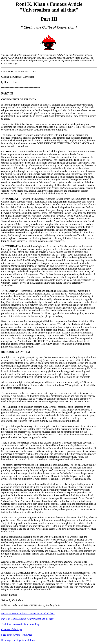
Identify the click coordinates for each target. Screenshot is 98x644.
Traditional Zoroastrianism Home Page (21, 624)
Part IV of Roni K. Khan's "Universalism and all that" (28, 614)
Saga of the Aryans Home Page (17, 635)
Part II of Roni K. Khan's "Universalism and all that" (27, 619)
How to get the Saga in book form (18, 640)
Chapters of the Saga (12, 629)
